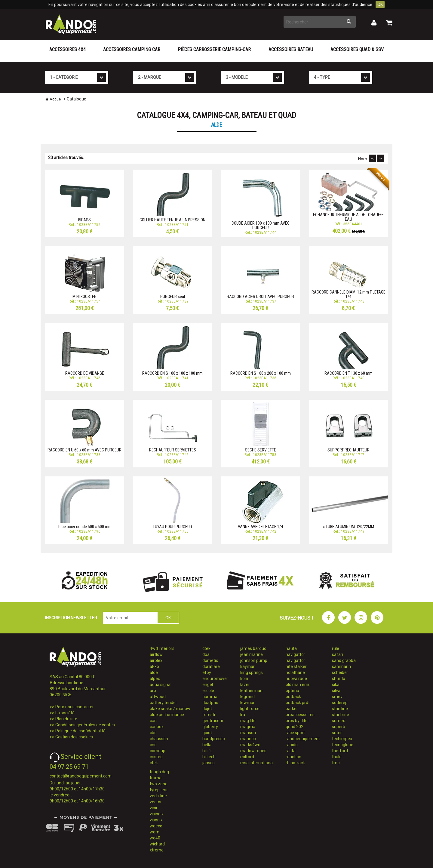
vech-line (158, 796)
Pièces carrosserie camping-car (214, 49)
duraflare (211, 666)
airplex (156, 660)
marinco (248, 739)
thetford (340, 751)
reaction (293, 757)
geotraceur (213, 721)
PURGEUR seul (173, 297)
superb (339, 727)
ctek (154, 763)
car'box (157, 727)
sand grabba (344, 660)
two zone (159, 784)
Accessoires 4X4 (68, 49)
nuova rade (296, 679)
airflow (156, 654)
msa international (257, 763)
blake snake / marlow (170, 709)
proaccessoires (300, 715)
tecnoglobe (343, 745)
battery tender (163, 703)
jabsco (209, 763)
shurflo (339, 679)
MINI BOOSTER (84, 297)
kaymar (247, 666)
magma (248, 727)
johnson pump (254, 660)
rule (336, 648)
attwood (158, 697)
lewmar (247, 703)
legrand (247, 697)
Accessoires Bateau (291, 49)
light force (250, 709)
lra (243, 715)
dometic (210, 660)
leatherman (251, 691)
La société (65, 713)
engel (208, 685)
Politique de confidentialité (80, 731)
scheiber (340, 673)
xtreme (157, 850)
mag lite (248, 721)
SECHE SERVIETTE (261, 450)
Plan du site (66, 719)
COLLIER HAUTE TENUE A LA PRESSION (172, 220)
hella (207, 745)
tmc (336, 763)
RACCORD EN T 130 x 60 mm (349, 373)
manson (248, 733)
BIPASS (84, 220)
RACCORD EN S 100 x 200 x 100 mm (261, 373)
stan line (340, 709)
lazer (245, 685)
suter (337, 733)
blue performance (167, 715)
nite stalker (296, 666)
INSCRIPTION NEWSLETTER (71, 618)
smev (337, 697)
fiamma (210, 697)
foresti (209, 715)
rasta (291, 751)
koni (244, 679)
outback (293, 697)
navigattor (295, 654)
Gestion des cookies (74, 737)
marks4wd (250, 745)
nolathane (295, 673)
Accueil (54, 99)
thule (337, 757)
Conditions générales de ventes (85, 725)
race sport (295, 733)
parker (292, 709)
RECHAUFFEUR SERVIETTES (173, 450)
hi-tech (209, 757)
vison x (156, 820)
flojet (207, 709)
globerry (210, 727)
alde (154, 673)
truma (156, 778)
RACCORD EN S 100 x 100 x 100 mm (172, 373)
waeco (156, 826)
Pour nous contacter (75, 707)
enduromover (215, 679)
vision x (157, 814)
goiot (207, 733)
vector (156, 802)
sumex (338, 721)
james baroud (253, 648)
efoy (207, 673)
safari (338, 654)
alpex (155, 679)
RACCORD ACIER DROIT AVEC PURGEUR (260, 297)
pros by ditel (297, 721)
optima (292, 691)
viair (154, 808)
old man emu (298, 685)
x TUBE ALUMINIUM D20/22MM (349, 527)
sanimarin (341, 666)
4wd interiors (162, 648)
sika (336, 685)
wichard (157, 844)
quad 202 (295, 727)
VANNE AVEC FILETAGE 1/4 (260, 527)
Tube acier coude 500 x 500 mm (85, 527)
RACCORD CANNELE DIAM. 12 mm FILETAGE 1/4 (349, 294)
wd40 (155, 838)
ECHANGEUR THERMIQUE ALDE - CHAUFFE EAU (348, 217)
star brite (341, 715)
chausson (159, 739)
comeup (158, 751)
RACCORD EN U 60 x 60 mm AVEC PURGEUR (84, 450)
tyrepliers (159, 790)
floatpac (210, 703)
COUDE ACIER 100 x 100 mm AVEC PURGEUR (261, 225)
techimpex (342, 739)
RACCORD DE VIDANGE (85, 373)
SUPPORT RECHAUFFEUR (349, 450)
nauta (291, 648)
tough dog (159, 772)
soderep (340, 703)
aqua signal (161, 685)
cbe (153, 733)
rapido (292, 745)
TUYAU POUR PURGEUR (172, 527)
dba (206, 654)
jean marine (252, 654)
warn (155, 832)
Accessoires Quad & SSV (357, 49)
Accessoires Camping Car (132, 49)
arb (153, 691)
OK (380, 5)
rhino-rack (295, 763)
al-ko (154, 666)
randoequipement (303, 739)
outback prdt (298, 703)
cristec (156, 757)
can (153, 721)
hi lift (207, 751)
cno (153, 745)
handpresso (214, 739)
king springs (252, 673)
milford (247, 757)
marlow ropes (253, 751)
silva (336, 691)
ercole (208, 691)
